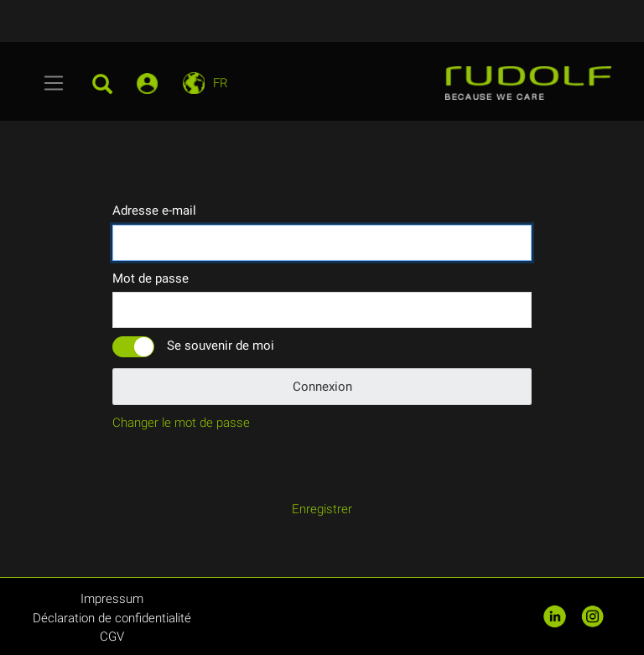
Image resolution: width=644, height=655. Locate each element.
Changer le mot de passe (181, 423)
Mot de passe (151, 278)
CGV (112, 637)
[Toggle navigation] (54, 83)
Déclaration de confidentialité (112, 618)
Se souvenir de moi (221, 346)
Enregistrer (322, 509)
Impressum (112, 599)
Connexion (322, 387)
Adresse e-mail (154, 211)
